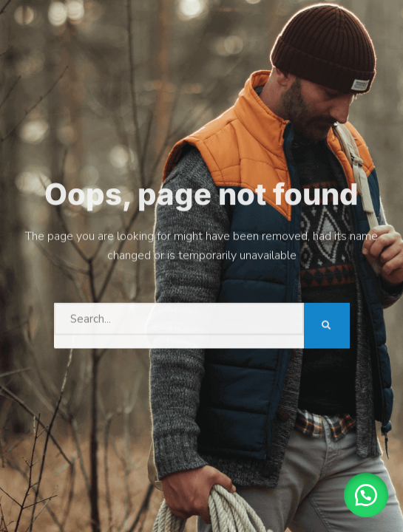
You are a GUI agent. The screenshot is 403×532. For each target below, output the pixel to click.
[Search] (327, 324)
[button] (366, 495)
